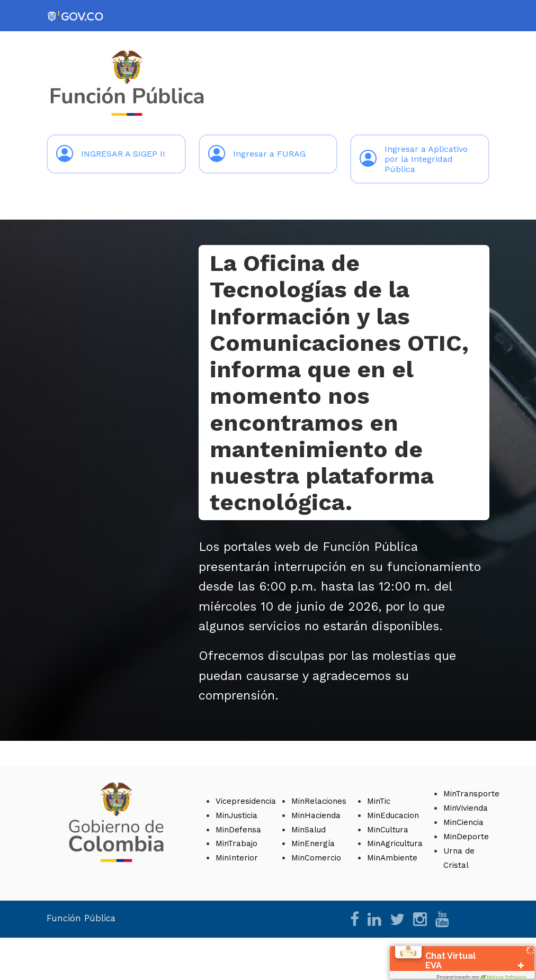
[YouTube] (442, 922)
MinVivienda (466, 808)
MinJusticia (236, 815)
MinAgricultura (395, 843)
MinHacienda (316, 815)
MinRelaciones (319, 801)
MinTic (379, 801)
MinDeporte (466, 837)
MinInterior (237, 858)
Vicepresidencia (246, 801)
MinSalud (309, 830)
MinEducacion (393, 815)
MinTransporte (471, 794)
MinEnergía (313, 843)
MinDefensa (238, 830)
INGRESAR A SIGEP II (111, 154)
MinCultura (388, 830)
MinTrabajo (236, 843)
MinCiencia (463, 822)
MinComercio (316, 858)
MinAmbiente (392, 858)
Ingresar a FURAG (257, 154)
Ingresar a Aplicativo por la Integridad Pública (414, 159)
